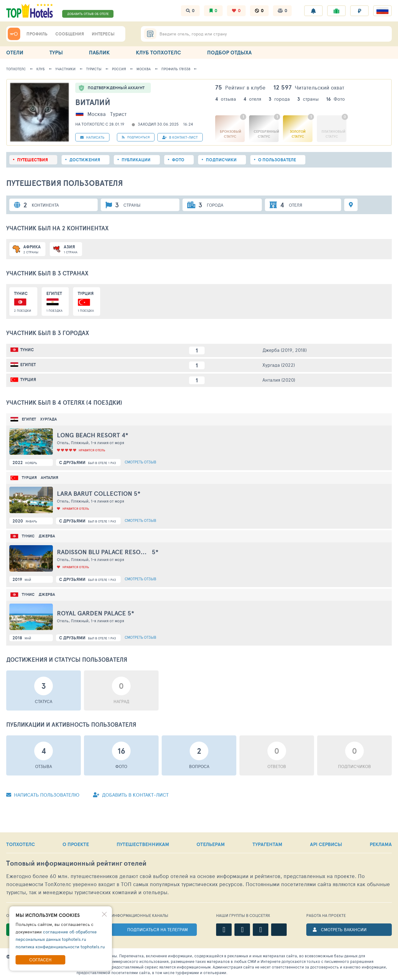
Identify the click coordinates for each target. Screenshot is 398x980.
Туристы (94, 69)
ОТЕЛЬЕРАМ (211, 844)
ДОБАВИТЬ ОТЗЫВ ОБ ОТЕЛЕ (88, 14)
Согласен (40, 960)
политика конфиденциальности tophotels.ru (60, 947)
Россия (119, 69)
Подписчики (221, 160)
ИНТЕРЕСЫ (103, 34)
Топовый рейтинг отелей (76, 863)
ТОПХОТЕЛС (21, 844)
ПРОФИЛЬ (37, 34)
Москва (144, 69)
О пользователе (277, 160)
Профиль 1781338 (176, 69)
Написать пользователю (43, 795)
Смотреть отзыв (140, 462)
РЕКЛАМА (381, 844)
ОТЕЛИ (15, 52)
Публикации (136, 160)
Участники (65, 69)
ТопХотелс (16, 69)
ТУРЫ (56, 52)
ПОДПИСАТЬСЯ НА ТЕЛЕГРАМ (157, 929)
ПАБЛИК (99, 52)
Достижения (85, 160)
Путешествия (32, 160)
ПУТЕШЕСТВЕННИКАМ (143, 844)
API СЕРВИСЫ (326, 844)
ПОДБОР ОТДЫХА (229, 52)
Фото (178, 160)
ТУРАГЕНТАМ (267, 844)
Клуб (41, 69)
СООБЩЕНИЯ (70, 34)
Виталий (93, 102)
